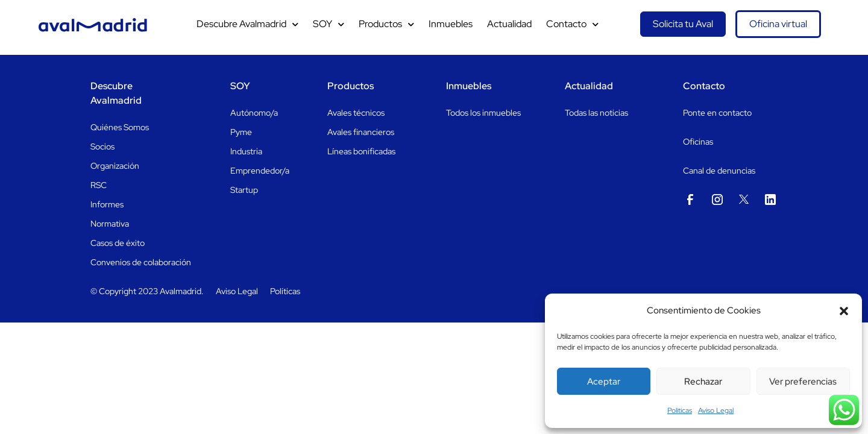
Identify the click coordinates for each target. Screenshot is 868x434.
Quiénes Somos (120, 127)
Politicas (680, 410)
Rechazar (703, 382)
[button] (844, 311)
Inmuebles (451, 24)
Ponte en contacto (717, 113)
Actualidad (509, 24)
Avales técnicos (356, 113)
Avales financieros (361, 132)
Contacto (572, 24)
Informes (107, 204)
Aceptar (604, 382)
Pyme (241, 132)
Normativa (110, 224)
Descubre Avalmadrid (247, 24)
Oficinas (698, 142)
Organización (115, 166)
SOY (329, 24)
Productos (386, 24)
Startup (244, 190)
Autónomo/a (254, 113)
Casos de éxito (118, 243)
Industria (246, 151)
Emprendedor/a (260, 171)
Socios (102, 146)
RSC (99, 185)
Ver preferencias (803, 382)
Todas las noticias (596, 113)
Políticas (285, 291)
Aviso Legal (716, 410)
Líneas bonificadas (361, 151)
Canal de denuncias (719, 171)
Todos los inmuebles (483, 113)
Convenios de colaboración (141, 262)
